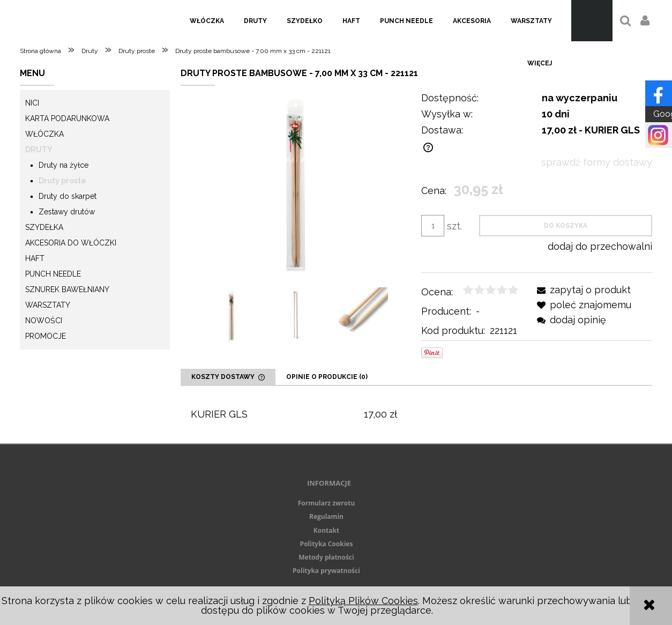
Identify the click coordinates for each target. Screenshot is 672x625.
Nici (32, 103)
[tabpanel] (416, 415)
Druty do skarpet (68, 196)
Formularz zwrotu (327, 503)
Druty (39, 150)
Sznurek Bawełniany (67, 289)
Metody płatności (326, 557)
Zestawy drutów (67, 212)
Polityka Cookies (327, 544)
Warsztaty (48, 305)
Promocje (46, 336)
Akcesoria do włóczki (71, 243)
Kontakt (326, 530)
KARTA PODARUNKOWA (67, 118)
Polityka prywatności (326, 571)
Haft (35, 258)
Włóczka (44, 134)
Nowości (44, 321)
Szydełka (44, 227)
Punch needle (53, 274)
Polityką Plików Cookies (363, 601)
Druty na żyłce (64, 165)
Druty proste (62, 181)
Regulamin (326, 516)
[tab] (228, 377)
